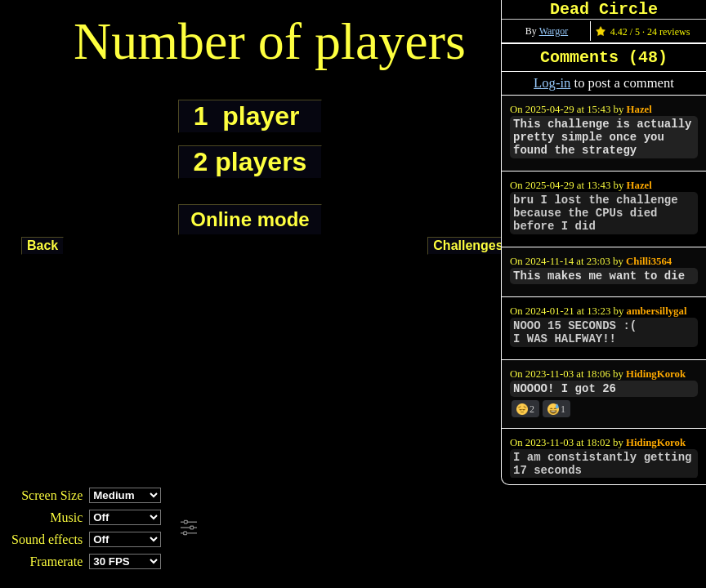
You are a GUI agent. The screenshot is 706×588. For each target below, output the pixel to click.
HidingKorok (656, 374)
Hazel (639, 109)
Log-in (552, 83)
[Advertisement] (445, 528)
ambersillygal (657, 311)
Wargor (554, 31)
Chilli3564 (649, 261)
